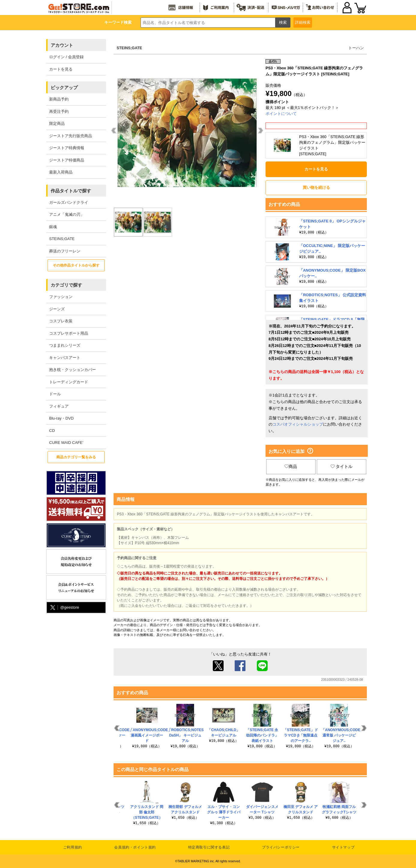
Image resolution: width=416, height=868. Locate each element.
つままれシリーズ (65, 345)
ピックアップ (64, 87)
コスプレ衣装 (61, 321)
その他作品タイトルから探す (76, 265)
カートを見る (61, 69)
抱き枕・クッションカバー (73, 370)
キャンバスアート (65, 358)
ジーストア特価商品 (67, 160)
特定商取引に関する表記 (209, 847)
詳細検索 (303, 22)
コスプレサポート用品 (69, 333)
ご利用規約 (73, 847)
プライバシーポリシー (281, 847)
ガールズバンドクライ (69, 202)
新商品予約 (59, 99)
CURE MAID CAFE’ (66, 443)
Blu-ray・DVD (61, 418)
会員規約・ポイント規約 (135, 847)
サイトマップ (343, 847)
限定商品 (57, 124)
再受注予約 (59, 112)
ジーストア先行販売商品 (71, 136)
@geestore (64, 608)
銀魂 (53, 227)
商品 (291, 466)
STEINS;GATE (62, 239)
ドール (55, 394)
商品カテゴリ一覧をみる (76, 457)
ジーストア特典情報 (67, 148)
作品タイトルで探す (71, 191)
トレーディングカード (69, 382)
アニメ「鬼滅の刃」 (67, 214)
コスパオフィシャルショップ (298, 424)
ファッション (61, 297)
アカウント (62, 45)
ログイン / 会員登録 (66, 57)
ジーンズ (57, 309)
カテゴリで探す (66, 285)
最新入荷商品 (61, 172)
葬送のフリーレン (65, 251)
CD (52, 431)
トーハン (356, 48)
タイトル (342, 466)
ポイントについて (281, 114)
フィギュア (59, 406)
